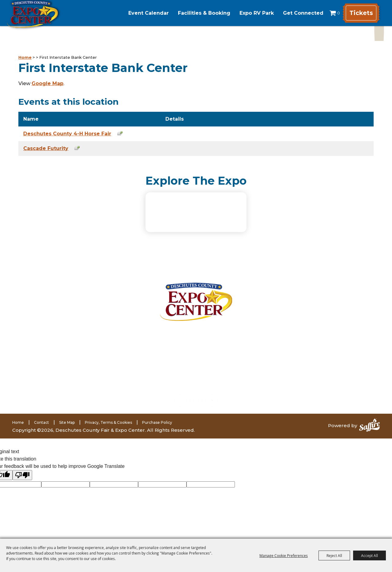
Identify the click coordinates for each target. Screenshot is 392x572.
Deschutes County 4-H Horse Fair (67, 134)
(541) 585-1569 (89, 381)
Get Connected (295, 13)
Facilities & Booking (196, 13)
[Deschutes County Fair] (196, 306)
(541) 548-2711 (81, 373)
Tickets (360, 13)
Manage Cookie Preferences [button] (284, 555)
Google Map (47, 83)
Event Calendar (141, 13)
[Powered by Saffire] (369, 430)
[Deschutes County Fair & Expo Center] (47, 21)
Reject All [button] (334, 555)
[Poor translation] (22, 480)
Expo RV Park (249, 13)
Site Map (67, 427)
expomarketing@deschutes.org (87, 389)
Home (25, 57)
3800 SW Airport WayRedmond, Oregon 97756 (79, 343)
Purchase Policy (157, 427)
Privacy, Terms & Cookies (108, 427)
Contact (41, 427)
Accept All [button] (369, 555)
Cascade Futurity (46, 148)
